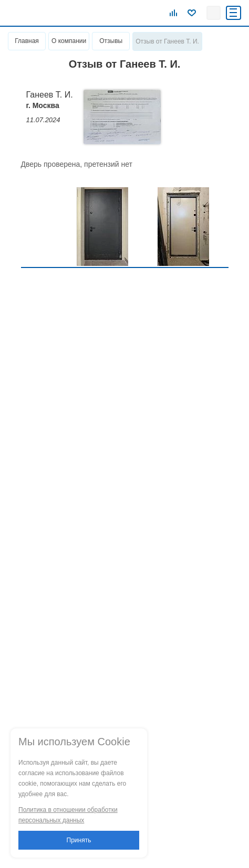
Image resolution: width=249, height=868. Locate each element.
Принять (79, 840)
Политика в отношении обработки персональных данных (68, 815)
